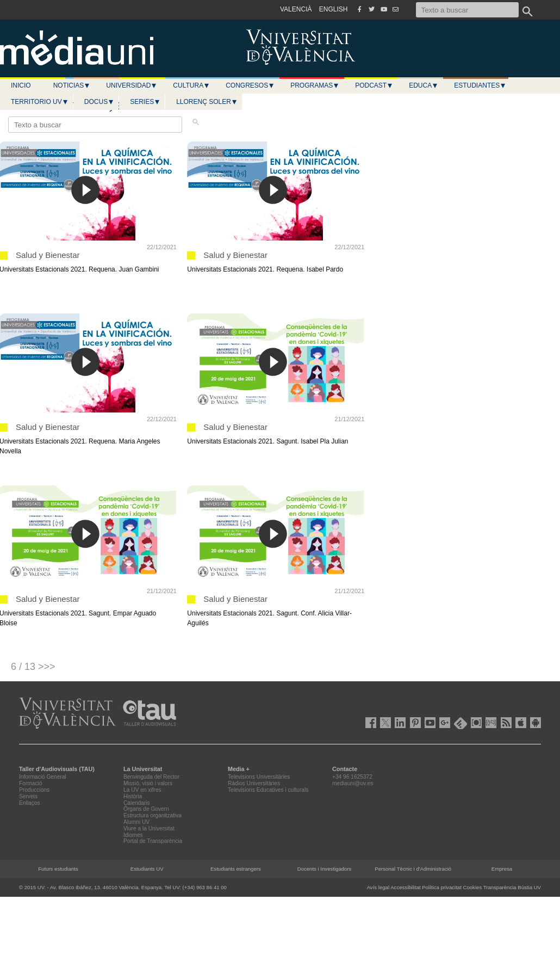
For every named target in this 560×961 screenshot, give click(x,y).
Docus (99, 102)
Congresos (250, 85)
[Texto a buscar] (467, 10)
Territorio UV (40, 102)
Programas (315, 85)
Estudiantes (480, 85)
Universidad (132, 85)
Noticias (72, 85)
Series (145, 102)
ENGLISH (334, 9)
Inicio (21, 85)
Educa (424, 85)
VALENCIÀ (296, 9)
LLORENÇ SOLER (207, 102)
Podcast (374, 85)
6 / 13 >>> (33, 667)
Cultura (191, 85)
